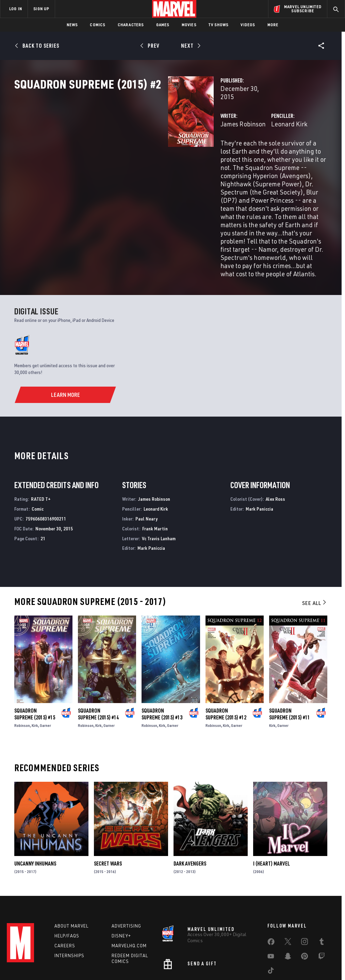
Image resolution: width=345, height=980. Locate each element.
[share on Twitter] (288, 899)
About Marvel (71, 882)
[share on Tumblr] (322, 899)
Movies (189, 25)
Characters (131, 25)
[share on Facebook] (271, 900)
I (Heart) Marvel (272, 820)
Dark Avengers (190, 820)
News (72, 25)
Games (163, 25)
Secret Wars (108, 820)
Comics (97, 25)
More (273, 25)
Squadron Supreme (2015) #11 (290, 670)
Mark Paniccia (151, 505)
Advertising (126, 882)
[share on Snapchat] (288, 914)
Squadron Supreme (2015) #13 (162, 670)
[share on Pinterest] (305, 914)
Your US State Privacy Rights (106, 962)
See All (315, 559)
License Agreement (264, 962)
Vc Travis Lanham (159, 495)
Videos (248, 25)
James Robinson (136, 146)
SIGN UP (41, 9)
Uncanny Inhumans (35, 820)
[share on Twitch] (322, 914)
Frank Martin (155, 485)
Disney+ (121, 892)
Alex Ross (275, 456)
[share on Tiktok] (271, 928)
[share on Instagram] (305, 899)
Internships (69, 912)
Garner (45, 682)
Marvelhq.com (129, 902)
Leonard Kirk (235, 146)
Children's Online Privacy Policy (211, 962)
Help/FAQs (67, 892)
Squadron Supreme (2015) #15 (35, 670)
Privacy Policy (60, 962)
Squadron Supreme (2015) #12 (226, 670)
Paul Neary (146, 475)
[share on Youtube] (271, 914)
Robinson (22, 682)
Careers (65, 902)
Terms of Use (29, 962)
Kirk (35, 682)
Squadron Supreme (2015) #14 (98, 670)
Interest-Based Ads (307, 962)
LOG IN (16, 9)
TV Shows (219, 25)
